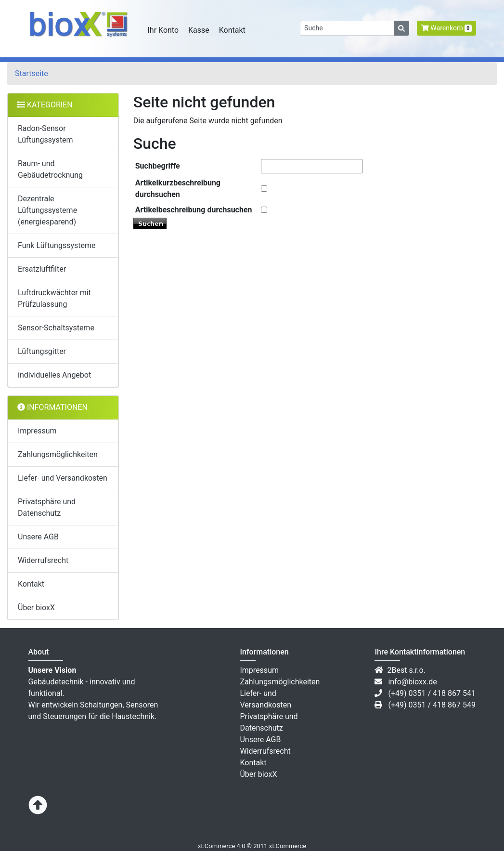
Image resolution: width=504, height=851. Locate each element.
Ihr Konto (163, 30)
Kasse (199, 30)
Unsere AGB (38, 537)
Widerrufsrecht (43, 560)
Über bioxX (36, 608)
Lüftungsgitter (42, 351)
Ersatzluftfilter (42, 269)
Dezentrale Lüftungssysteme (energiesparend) (47, 210)
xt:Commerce (288, 846)
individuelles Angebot (54, 375)
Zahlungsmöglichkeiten (58, 454)
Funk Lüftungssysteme (57, 245)
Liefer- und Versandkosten (63, 478)
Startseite (32, 73)
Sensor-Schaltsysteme (56, 328)
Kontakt (232, 30)
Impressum (37, 431)
